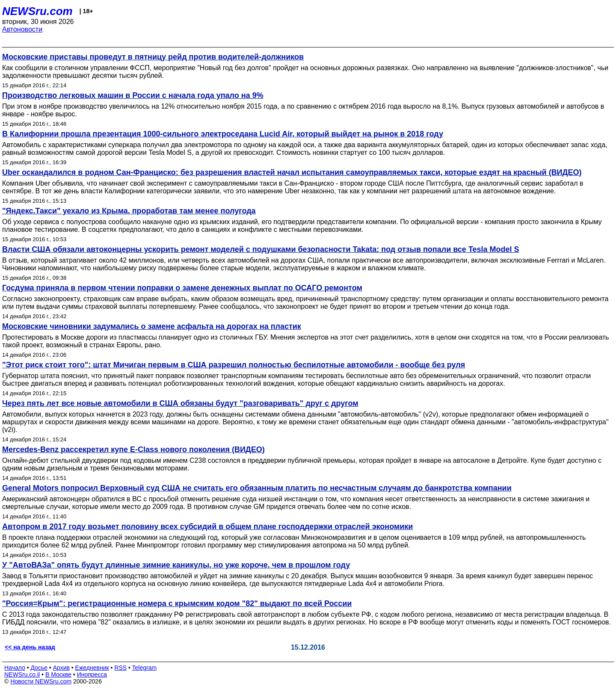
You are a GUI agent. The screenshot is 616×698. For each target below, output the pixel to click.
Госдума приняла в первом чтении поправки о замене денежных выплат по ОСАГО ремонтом (182, 288)
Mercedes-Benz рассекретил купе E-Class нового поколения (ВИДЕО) (133, 450)
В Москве (58, 674)
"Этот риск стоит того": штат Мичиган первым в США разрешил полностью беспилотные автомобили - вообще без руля (234, 365)
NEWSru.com (37, 11)
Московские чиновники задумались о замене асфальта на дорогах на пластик (152, 326)
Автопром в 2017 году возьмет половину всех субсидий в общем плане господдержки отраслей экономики (207, 526)
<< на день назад (30, 647)
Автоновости (22, 29)
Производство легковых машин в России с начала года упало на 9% (133, 95)
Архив (61, 668)
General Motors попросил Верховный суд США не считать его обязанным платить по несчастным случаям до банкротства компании (257, 488)
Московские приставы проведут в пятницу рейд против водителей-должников (153, 57)
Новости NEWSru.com (41, 681)
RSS (120, 668)
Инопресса (92, 674)
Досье (39, 668)
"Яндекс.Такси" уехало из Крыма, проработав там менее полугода (129, 211)
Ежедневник (92, 668)
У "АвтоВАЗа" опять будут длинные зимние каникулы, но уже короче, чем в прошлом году (176, 565)
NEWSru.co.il (22, 674)
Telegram (145, 668)
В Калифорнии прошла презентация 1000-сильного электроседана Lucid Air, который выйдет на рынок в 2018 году (223, 134)
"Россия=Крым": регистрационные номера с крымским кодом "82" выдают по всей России (177, 603)
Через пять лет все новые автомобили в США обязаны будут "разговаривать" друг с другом (180, 403)
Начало (15, 668)
